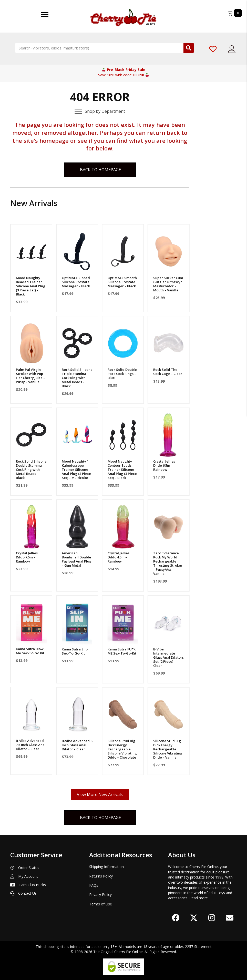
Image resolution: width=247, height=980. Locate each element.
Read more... (200, 898)
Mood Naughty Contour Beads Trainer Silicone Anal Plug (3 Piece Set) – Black (122, 469)
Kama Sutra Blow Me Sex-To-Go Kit (30, 651)
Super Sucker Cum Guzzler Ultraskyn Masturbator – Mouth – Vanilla (168, 284)
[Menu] (45, 15)
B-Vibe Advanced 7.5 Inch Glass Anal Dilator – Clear (31, 745)
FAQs (94, 885)
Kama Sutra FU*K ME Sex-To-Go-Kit (121, 651)
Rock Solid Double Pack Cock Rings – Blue (122, 374)
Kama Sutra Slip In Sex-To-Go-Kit (76, 651)
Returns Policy (101, 876)
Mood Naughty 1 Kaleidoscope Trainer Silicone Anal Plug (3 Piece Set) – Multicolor (76, 469)
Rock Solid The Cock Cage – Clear (167, 372)
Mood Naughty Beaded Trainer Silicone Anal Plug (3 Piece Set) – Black (31, 286)
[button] (176, 918)
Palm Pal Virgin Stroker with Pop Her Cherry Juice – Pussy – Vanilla (30, 376)
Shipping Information (106, 867)
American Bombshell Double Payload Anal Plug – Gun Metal (76, 559)
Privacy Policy (100, 895)
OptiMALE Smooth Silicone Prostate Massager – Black (122, 282)
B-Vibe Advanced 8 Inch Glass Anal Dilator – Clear (77, 745)
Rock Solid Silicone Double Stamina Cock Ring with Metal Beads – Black (31, 469)
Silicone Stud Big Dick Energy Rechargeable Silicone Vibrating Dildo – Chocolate (122, 749)
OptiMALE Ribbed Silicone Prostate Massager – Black (76, 282)
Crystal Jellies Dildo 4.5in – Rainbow (118, 557)
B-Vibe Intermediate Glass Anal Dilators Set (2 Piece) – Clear (168, 657)
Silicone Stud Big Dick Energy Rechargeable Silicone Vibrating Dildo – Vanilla (167, 749)
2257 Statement (198, 947)
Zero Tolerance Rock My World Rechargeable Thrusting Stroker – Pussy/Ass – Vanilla (167, 563)
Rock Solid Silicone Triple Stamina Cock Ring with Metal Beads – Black (77, 378)
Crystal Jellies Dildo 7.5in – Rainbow (27, 557)
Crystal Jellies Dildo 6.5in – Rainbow (164, 465)
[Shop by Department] (100, 111)
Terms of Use (101, 904)
